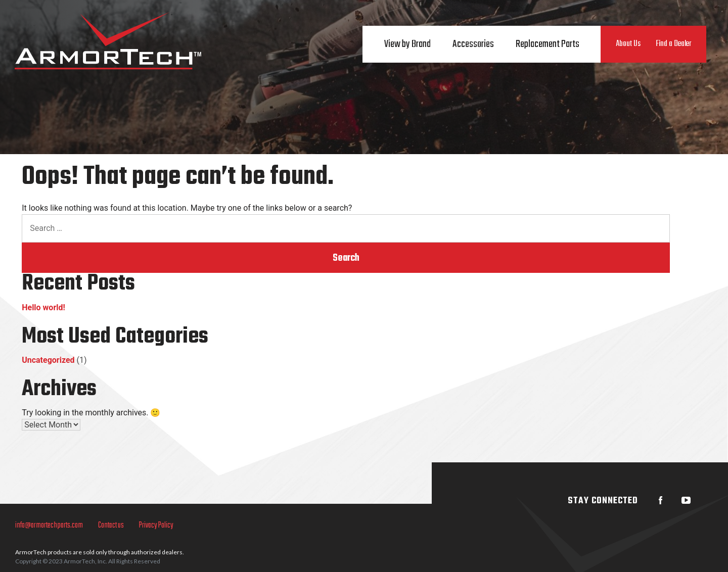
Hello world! (43, 307)
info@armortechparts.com (49, 526)
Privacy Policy (156, 526)
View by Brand (407, 44)
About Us (628, 44)
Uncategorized (48, 360)
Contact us (111, 526)
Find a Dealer (673, 44)
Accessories (473, 44)
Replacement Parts (548, 44)
